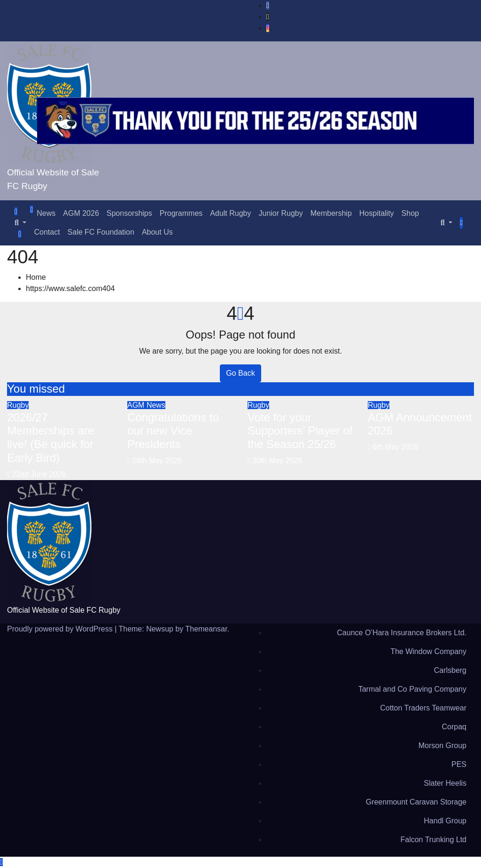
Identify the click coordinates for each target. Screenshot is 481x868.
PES (459, 764)
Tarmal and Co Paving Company (412, 689)
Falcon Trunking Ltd (433, 840)
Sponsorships (129, 213)
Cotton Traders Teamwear (423, 708)
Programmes (181, 213)
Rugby (18, 405)
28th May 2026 (157, 461)
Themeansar (206, 629)
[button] (20, 223)
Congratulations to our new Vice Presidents (173, 431)
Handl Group (445, 821)
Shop (410, 213)
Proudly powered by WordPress (61, 629)
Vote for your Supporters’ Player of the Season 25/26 (300, 431)
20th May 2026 (277, 461)
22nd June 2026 (39, 474)
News (46, 213)
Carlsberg (450, 670)
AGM (137, 405)
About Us (157, 232)
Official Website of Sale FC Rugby (64, 610)
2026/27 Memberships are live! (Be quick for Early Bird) (50, 438)
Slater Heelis (445, 783)
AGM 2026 (81, 213)
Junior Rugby (280, 213)
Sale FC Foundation (101, 232)
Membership (331, 213)
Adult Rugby (230, 213)
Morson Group (442, 746)
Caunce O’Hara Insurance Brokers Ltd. (402, 633)
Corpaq (454, 727)
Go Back (240, 373)
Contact (47, 232)
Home (36, 277)
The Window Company (428, 651)
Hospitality (377, 213)
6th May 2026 (395, 447)
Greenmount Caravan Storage (416, 802)
